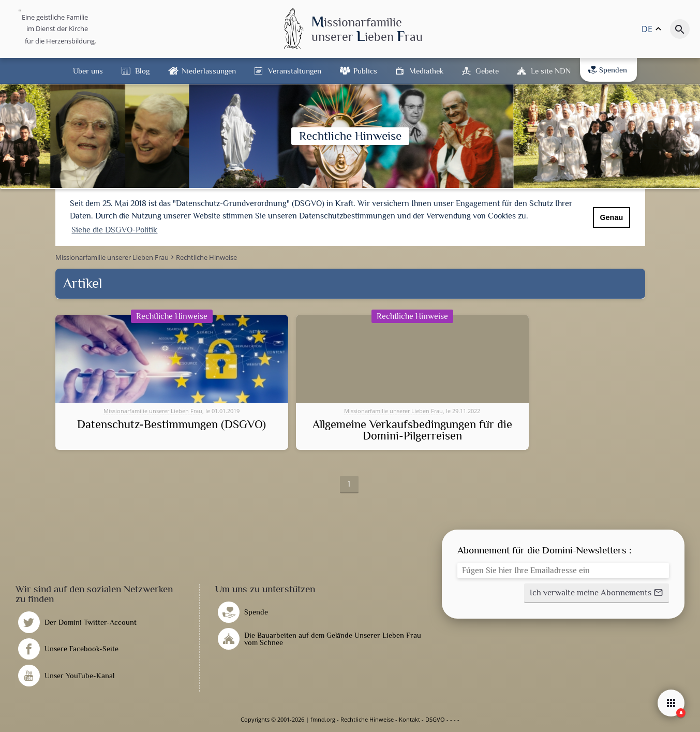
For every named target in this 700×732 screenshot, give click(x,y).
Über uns (88, 71)
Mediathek (426, 71)
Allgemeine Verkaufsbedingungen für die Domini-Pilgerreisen (412, 430)
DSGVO (435, 719)
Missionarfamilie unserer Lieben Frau (153, 411)
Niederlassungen (209, 71)
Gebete (487, 71)
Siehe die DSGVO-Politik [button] (114, 230)
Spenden (608, 70)
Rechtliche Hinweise (367, 719)
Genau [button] (611, 217)
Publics (365, 71)
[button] (597, 593)
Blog (142, 71)
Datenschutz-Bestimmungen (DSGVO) (172, 424)
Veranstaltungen (295, 71)
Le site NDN (551, 71)
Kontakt (409, 719)
